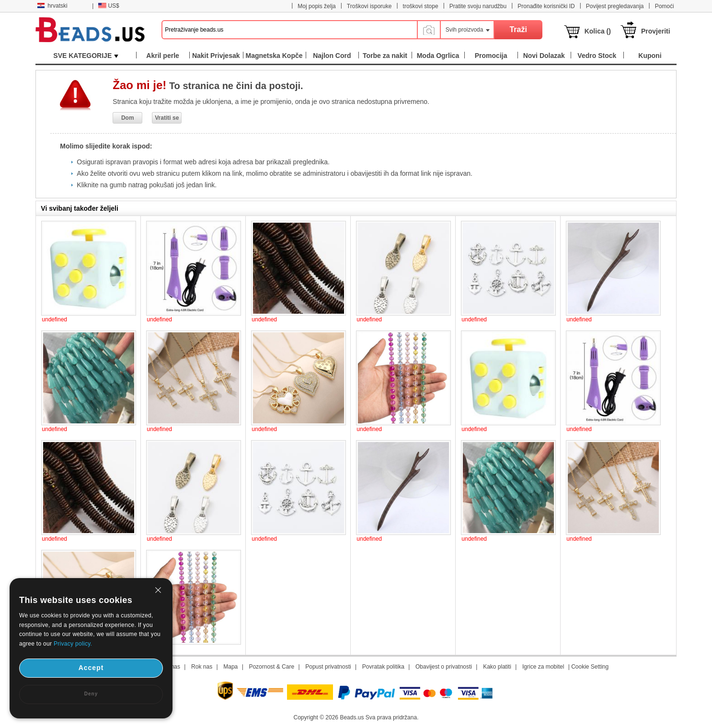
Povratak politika (383, 667)
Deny (91, 694)
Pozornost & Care (271, 667)
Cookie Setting (590, 667)
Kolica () (598, 31)
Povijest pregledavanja (615, 6)
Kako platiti (497, 667)
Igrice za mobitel (543, 667)
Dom (128, 118)
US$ (109, 6)
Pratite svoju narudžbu (478, 6)
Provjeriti (656, 31)
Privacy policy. (73, 644)
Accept (91, 668)
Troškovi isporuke (369, 6)
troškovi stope (421, 6)
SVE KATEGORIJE (86, 56)
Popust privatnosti (328, 667)
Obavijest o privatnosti (444, 667)
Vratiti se (167, 118)
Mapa (230, 667)
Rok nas (202, 667)
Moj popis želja (316, 6)
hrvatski (52, 6)
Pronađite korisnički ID (546, 6)
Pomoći (665, 6)
